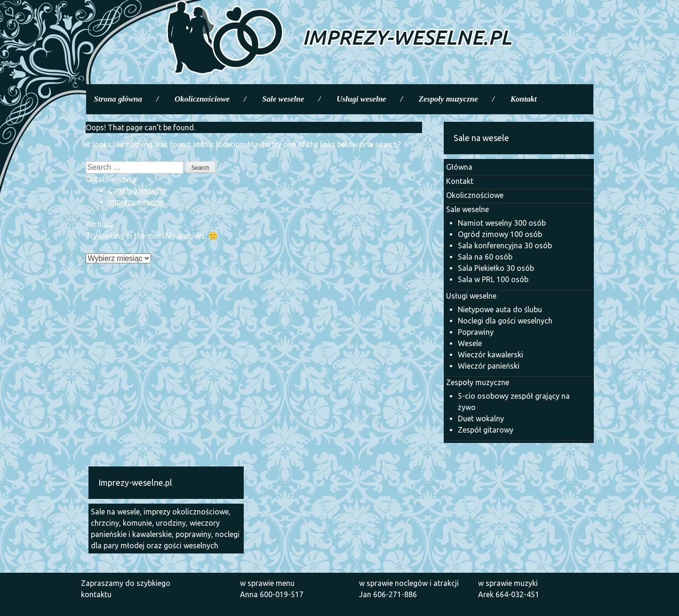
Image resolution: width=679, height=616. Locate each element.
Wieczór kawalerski (491, 355)
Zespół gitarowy (486, 430)
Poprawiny (476, 332)
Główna (459, 167)
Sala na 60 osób (485, 257)
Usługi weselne (361, 99)
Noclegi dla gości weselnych (505, 321)
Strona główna (118, 99)
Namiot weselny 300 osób (502, 223)
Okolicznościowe (202, 99)
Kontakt (524, 99)
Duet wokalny (481, 419)
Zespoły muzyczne (448, 99)
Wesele (470, 343)
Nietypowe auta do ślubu (500, 309)
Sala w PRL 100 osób (493, 279)
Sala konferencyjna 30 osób (505, 245)
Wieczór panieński (489, 366)
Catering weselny (137, 190)
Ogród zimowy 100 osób (500, 234)
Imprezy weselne (136, 202)
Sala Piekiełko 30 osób (496, 268)
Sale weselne (283, 99)
